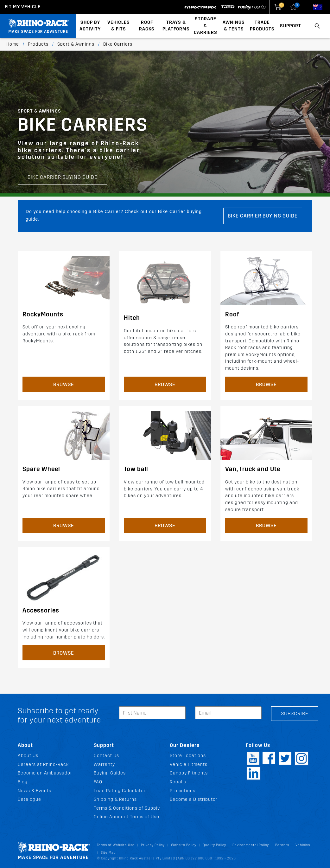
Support (291, 26)
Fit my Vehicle (23, 7)
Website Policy (184, 845)
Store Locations (188, 756)
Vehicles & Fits (119, 26)
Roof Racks (147, 26)
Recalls (178, 782)
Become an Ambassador (45, 773)
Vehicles (303, 845)
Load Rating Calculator (120, 791)
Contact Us (106, 756)
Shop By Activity (90, 26)
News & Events (35, 791)
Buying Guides (110, 773)
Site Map (108, 853)
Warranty (104, 764)
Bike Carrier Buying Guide (63, 152)
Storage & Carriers (206, 26)
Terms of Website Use (116, 845)
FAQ (98, 782)
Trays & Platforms (176, 26)
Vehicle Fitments (189, 764)
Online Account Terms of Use (127, 817)
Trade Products (262, 26)
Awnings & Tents (234, 26)
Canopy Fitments (189, 773)
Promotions (183, 791)
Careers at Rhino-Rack (43, 764)
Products (38, 44)
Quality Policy (214, 845)
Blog (23, 782)
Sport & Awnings (76, 44)
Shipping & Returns (115, 799)
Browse (64, 384)
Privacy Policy (153, 845)
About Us (28, 756)
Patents (282, 845)
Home (13, 44)
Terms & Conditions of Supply (127, 808)
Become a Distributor (194, 799)
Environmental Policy (251, 845)
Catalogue (29, 799)
